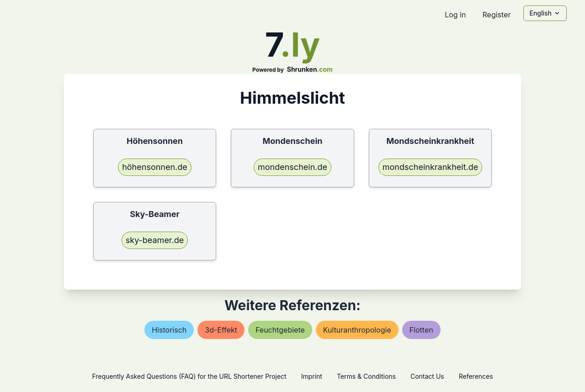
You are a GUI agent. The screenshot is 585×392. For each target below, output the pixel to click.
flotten (421, 330)
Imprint (312, 376)
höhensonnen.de (155, 167)
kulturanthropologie (357, 330)
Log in (455, 15)
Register (496, 15)
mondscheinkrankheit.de (431, 167)
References (476, 376)
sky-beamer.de (155, 240)
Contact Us (427, 376)
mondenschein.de (292, 167)
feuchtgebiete (280, 330)
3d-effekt (221, 330)
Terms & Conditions (366, 376)
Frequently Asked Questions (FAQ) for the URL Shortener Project (189, 376)
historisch (169, 330)
